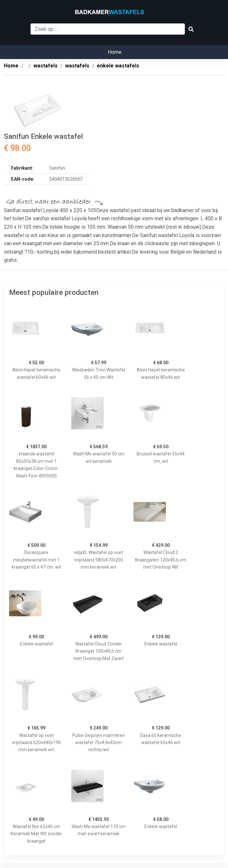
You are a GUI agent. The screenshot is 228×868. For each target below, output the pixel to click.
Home (115, 52)
